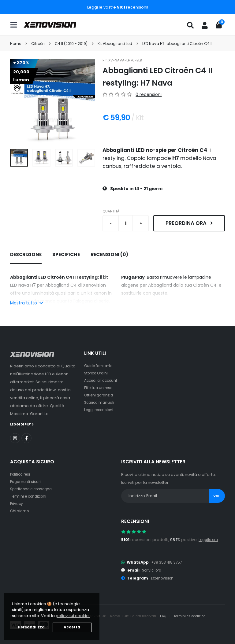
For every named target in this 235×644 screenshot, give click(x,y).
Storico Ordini (98, 373)
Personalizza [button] (31, 627)
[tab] (26, 255)
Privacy (17, 503)
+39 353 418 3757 (168, 562)
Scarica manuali (100, 402)
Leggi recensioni (101, 410)
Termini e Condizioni (193, 616)
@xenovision (163, 578)
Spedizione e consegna (34, 489)
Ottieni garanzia (100, 395)
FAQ (164, 616)
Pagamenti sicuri (27, 481)
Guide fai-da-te (100, 366)
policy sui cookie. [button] (73, 616)
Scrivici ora (153, 570)
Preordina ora (189, 223)
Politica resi (21, 474)
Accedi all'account (103, 380)
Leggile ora (210, 539)
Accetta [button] (72, 627)
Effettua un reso (99, 388)
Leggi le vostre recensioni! (118, 7)
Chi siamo (20, 511)
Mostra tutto (26, 303)
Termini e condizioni (30, 496)
